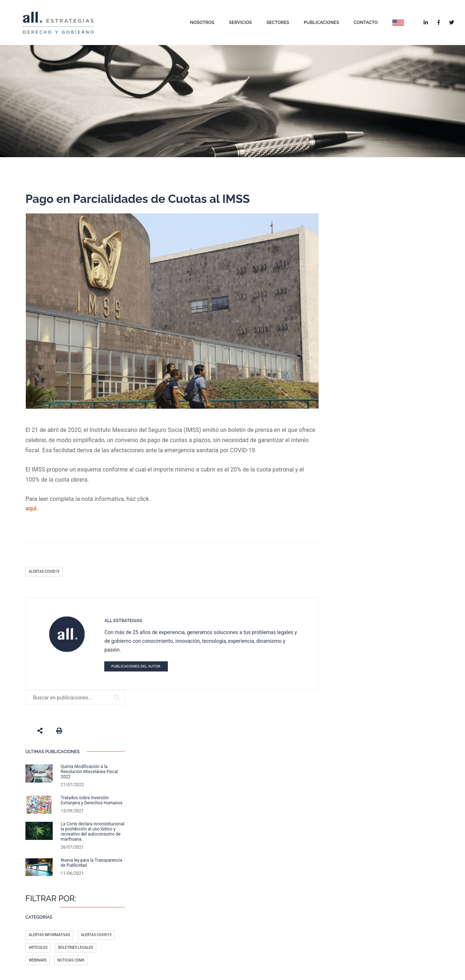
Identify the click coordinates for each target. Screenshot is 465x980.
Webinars (357, 481)
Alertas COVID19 (44, 571)
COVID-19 (377, 539)
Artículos (357, 468)
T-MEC (353, 539)
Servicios (234, 21)
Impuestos (358, 565)
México (417, 526)
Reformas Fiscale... (215, 875)
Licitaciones (392, 552)
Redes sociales (392, 565)
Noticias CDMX (390, 481)
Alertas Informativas (368, 455)
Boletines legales (395, 468)
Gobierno (397, 577)
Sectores (272, 21)
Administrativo (362, 526)
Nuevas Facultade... (216, 849)
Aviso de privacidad (231, 942)
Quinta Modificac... (215, 901)
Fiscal (393, 526)
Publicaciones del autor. (135, 666)
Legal (400, 539)
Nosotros (196, 21)
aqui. (32, 508)
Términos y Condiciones (277, 942)
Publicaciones (316, 21)
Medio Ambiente (363, 577)
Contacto (360, 21)
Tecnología (359, 552)
